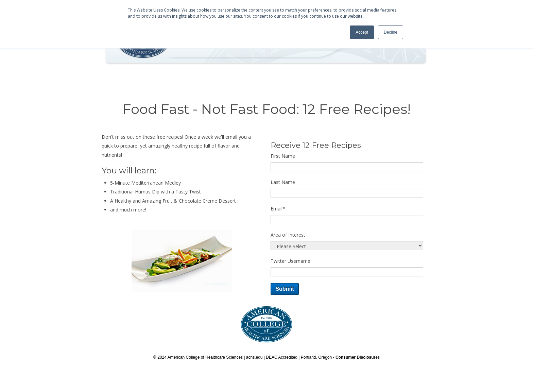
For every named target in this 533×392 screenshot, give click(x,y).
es (358, 357)
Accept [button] (362, 32)
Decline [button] (391, 32)
